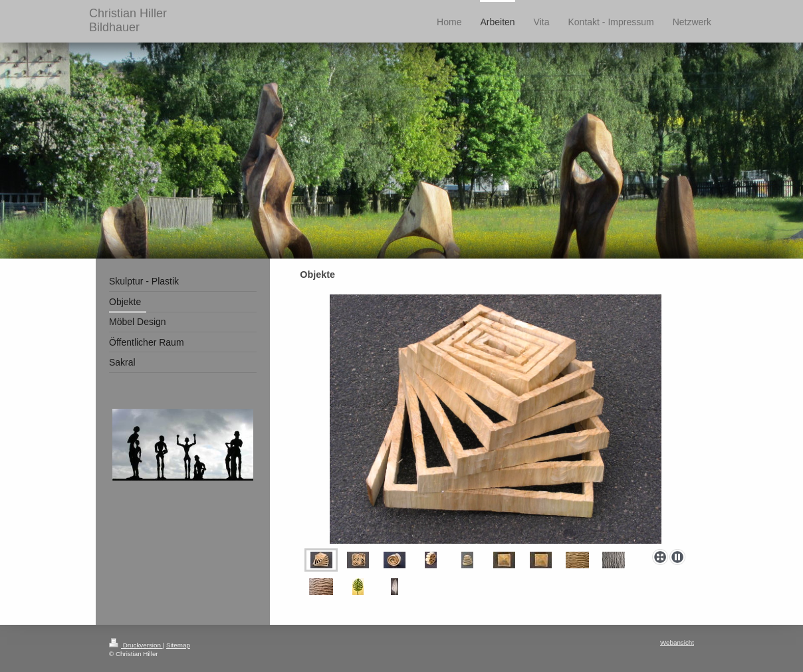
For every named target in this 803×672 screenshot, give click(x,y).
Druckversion (136, 645)
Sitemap (178, 645)
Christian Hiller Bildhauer (128, 20)
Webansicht (677, 642)
